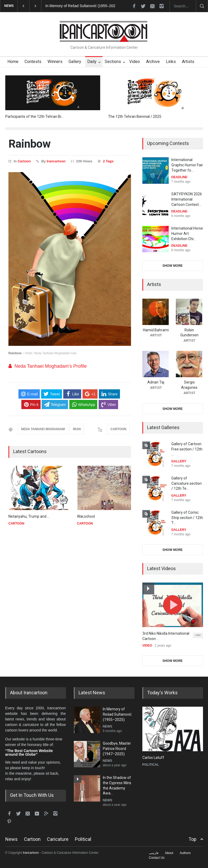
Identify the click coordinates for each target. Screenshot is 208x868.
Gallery (75, 62)
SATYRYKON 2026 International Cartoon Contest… (187, 199)
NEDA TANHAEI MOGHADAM (43, 429)
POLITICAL (151, 765)
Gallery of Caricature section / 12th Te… (187, 483)
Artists (188, 62)
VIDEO (147, 646)
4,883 (199, 636)
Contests (33, 62)
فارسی (154, 853)
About (169, 853)
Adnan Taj (156, 382)
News (11, 839)
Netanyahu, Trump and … (29, 516)
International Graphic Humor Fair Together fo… (187, 165)
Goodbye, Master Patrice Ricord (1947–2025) (117, 748)
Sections (113, 62)
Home (13, 62)
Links (171, 62)
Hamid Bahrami (156, 330)
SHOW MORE (173, 266)
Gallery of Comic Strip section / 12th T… (187, 518)
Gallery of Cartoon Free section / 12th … (187, 449)
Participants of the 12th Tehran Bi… (34, 117)
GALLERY (179, 461)
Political (83, 839)
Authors (185, 853)
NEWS (108, 726)
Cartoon (24, 161)
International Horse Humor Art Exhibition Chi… (187, 233)
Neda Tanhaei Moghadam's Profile (51, 366)
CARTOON (118, 429)
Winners (55, 62)
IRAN (77, 429)
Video (135, 62)
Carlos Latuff (153, 758)
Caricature (58, 839)
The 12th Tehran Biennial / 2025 (135, 117)
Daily (92, 62)
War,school (86, 516)
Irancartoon (56, 161)
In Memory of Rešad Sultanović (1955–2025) (82, 6)
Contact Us (157, 858)
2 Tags (108, 161)
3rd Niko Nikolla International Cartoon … (166, 636)
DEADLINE (179, 177)
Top (192, 839)
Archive (153, 62)
